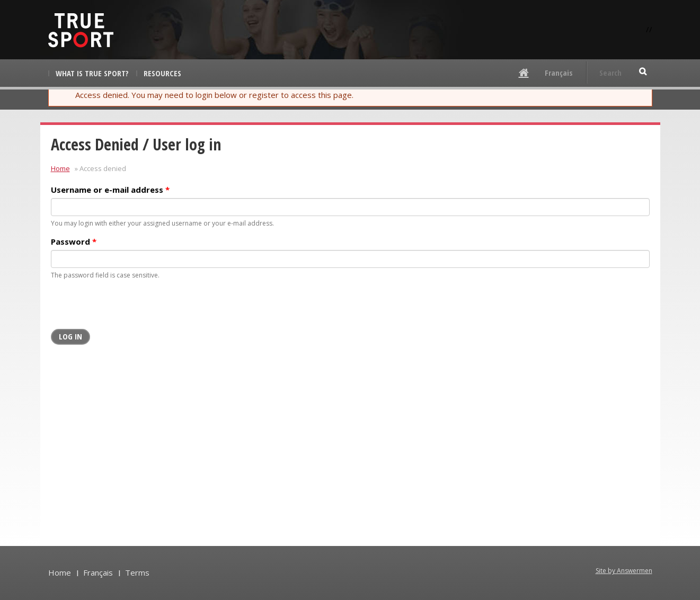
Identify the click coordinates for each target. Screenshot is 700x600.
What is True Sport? (92, 73)
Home (60, 168)
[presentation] (131, 308)
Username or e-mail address (110, 190)
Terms (137, 572)
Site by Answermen (624, 571)
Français (559, 73)
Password (74, 241)
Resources (162, 73)
